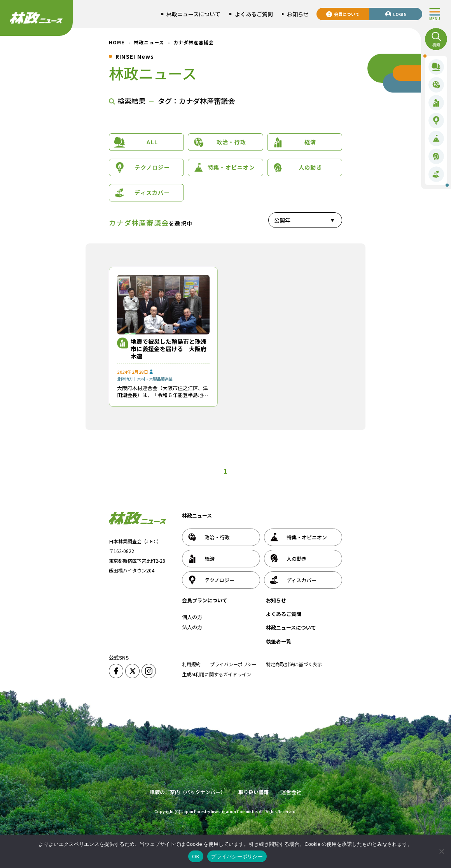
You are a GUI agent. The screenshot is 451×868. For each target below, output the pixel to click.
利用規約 (191, 664)
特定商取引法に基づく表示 (294, 664)
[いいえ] (441, 851)
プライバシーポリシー (233, 664)
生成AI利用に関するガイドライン (217, 674)
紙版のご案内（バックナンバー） (188, 792)
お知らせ (276, 600)
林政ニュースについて (291, 627)
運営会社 (291, 792)
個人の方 (192, 617)
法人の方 (192, 627)
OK (196, 857)
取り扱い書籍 (253, 792)
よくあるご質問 (284, 614)
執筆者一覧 (279, 641)
